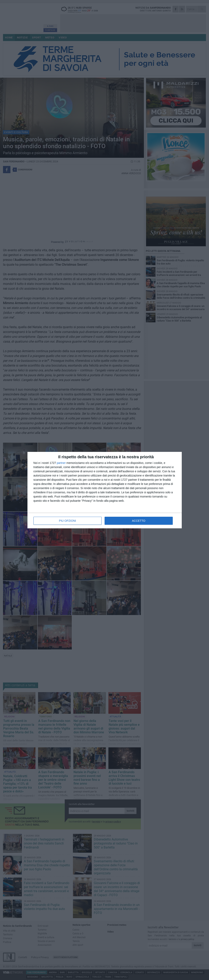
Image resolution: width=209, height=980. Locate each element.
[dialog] (105, 490)
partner (61, 463)
